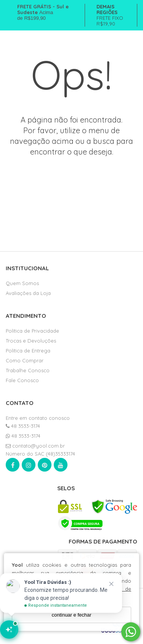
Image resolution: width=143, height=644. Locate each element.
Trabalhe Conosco (28, 370)
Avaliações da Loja (28, 293)
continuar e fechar (71, 615)
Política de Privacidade (32, 331)
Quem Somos (22, 283)
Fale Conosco (22, 380)
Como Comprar (25, 360)
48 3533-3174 (23, 426)
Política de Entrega (28, 351)
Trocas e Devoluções (31, 341)
